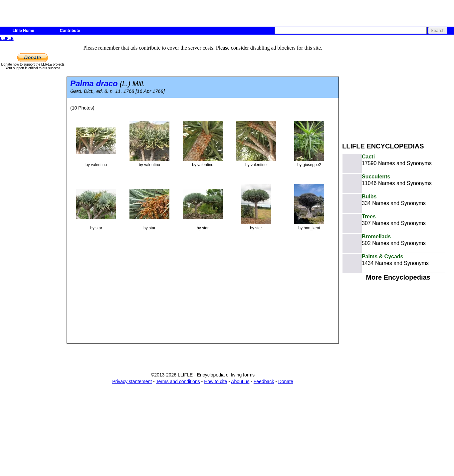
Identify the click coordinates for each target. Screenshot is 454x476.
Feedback (264, 381)
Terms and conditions (178, 381)
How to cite (216, 381)
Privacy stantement (132, 381)
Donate (286, 381)
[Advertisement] (398, 89)
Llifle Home (23, 31)
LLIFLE (7, 39)
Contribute (70, 31)
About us (240, 381)
